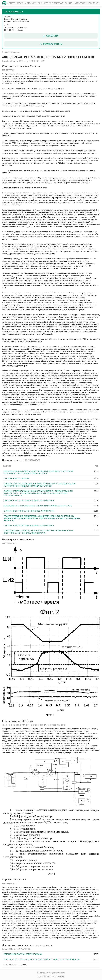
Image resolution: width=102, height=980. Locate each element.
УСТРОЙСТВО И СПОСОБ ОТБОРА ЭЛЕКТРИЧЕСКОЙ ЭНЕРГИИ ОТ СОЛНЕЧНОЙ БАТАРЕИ (42, 959)
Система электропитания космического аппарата (29, 526)
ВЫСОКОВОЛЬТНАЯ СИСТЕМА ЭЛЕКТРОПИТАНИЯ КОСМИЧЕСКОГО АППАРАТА (38, 506)
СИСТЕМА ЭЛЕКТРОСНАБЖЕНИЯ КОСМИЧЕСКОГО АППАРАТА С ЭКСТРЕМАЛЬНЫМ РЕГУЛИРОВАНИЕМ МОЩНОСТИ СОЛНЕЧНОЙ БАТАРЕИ (40, 485)
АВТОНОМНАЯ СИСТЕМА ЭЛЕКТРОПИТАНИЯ (23, 954)
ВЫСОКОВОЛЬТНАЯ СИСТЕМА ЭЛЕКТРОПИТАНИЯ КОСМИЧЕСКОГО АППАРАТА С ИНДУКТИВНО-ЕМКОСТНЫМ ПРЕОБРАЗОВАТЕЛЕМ (39, 472)
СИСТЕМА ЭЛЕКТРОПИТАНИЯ (17, 479)
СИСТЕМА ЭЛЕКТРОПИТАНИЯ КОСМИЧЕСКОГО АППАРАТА (29, 501)
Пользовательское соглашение (51, 976)
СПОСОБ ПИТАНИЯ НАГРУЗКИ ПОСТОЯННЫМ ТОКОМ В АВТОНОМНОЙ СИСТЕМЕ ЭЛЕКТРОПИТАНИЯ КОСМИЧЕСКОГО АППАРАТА (39, 532)
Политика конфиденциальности (51, 973)
